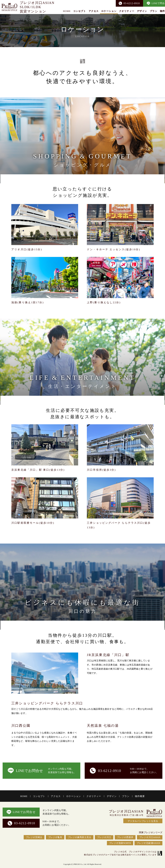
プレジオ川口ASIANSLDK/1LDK (37, 7)
